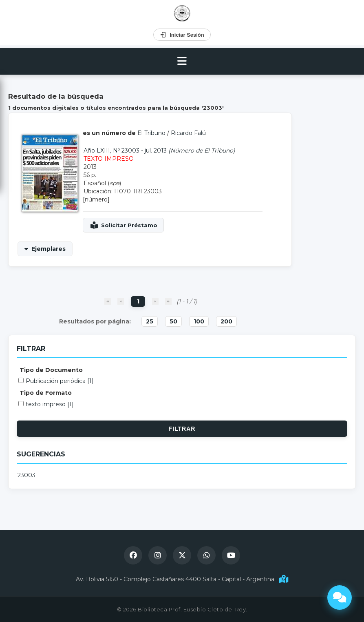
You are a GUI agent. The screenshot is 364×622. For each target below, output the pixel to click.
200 (226, 321)
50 (173, 321)
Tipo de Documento (51, 370)
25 (150, 321)
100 (199, 321)
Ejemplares (49, 249)
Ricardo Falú (188, 133)
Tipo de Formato (46, 393)
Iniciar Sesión (182, 35)
